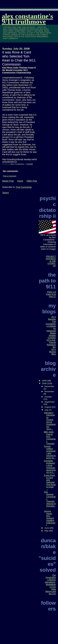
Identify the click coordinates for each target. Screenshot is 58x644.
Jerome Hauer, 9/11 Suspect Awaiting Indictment (50, 518)
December (49, 386)
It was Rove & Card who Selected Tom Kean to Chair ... (50, 482)
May (47, 531)
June (47, 528)
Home (20, 181)
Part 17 (52, 297)
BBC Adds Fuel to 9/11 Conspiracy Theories (50, 438)
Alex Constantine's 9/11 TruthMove (27, 19)
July (47, 410)
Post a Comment (10, 176)
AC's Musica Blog (52, 352)
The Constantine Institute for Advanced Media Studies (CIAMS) (51, 330)
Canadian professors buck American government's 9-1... (50, 467)
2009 (45, 381)
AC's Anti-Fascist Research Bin (51, 344)
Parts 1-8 (51, 292)
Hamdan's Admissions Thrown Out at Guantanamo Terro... (50, 421)
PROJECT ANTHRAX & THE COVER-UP (51, 261)
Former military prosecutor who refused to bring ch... (50, 452)
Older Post (32, 181)
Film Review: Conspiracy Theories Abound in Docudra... (50, 500)
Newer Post (8, 181)
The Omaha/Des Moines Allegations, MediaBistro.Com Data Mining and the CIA (50, 584)
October (48, 397)
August (48, 407)
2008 (45, 383)
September (50, 402)
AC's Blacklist (52, 318)
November (49, 391)
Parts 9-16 (51, 294)
